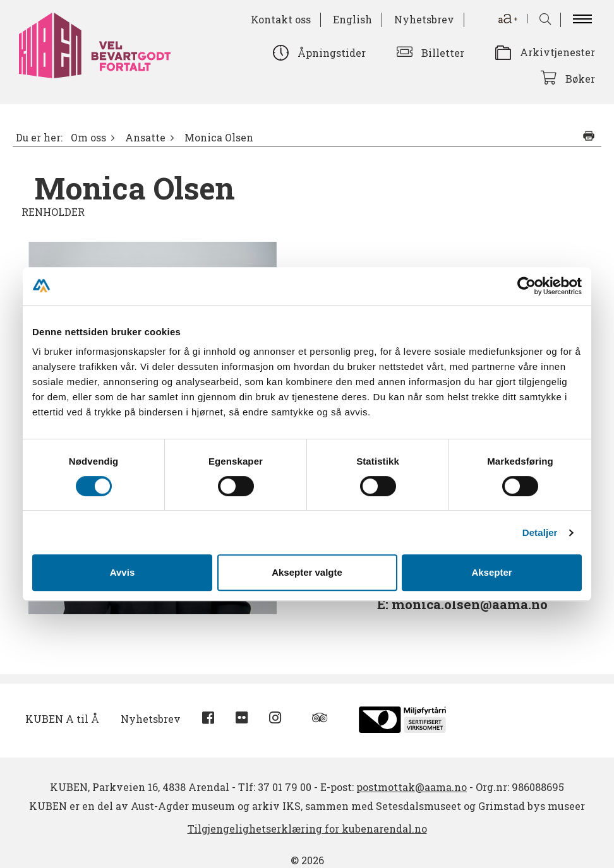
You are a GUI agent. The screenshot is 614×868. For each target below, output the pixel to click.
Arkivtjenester (557, 52)
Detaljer (540, 532)
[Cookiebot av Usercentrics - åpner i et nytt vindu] (527, 286)
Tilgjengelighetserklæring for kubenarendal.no (307, 829)
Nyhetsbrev (424, 19)
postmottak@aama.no (412, 787)
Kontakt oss (281, 19)
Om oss (88, 138)
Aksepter (491, 572)
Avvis (122, 572)
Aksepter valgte (307, 572)
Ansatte (145, 138)
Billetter (443, 53)
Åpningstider (332, 53)
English (352, 19)
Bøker (580, 79)
